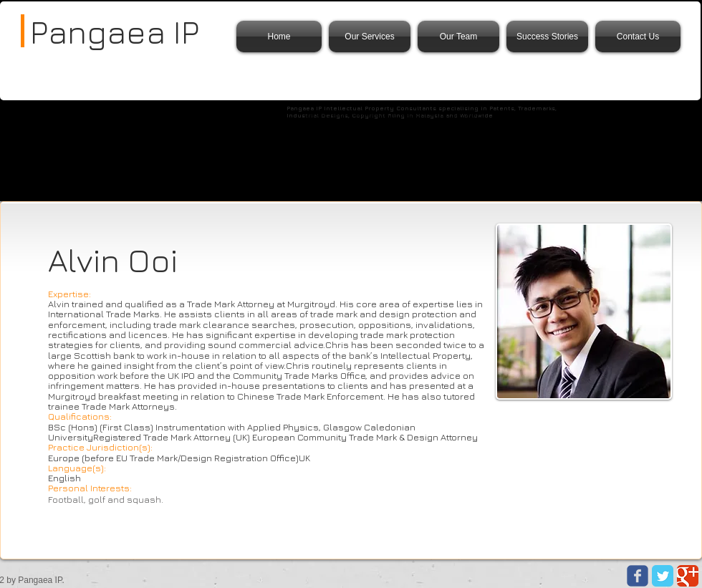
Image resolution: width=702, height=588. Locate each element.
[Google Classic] (688, 576)
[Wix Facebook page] (638, 576)
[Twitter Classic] (663, 576)
